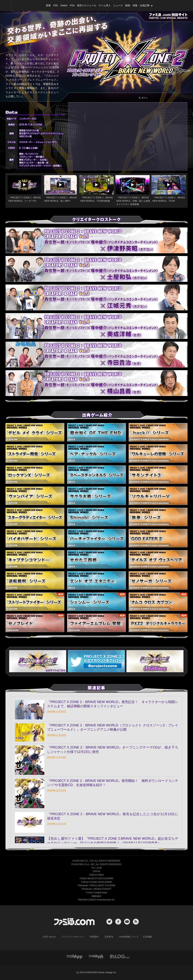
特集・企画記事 (141, 5)
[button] (96, 661)
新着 (48, 5)
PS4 (72, 5)
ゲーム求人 (105, 5)
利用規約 (94, 937)
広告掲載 (147, 937)
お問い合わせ (49, 937)
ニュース (118, 5)
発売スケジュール (87, 5)
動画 (128, 5)
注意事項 (109, 937)
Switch (64, 5)
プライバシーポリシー (73, 937)
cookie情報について (129, 937)
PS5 (56, 5)
